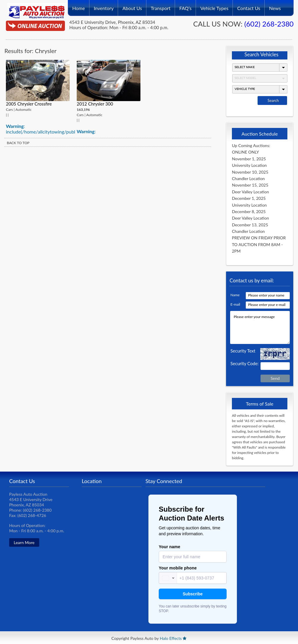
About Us (132, 6)
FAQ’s (185, 6)
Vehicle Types (214, 6)
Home (79, 6)
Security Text (243, 351)
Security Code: (245, 363)
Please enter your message (260, 327)
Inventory (104, 6)
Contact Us (249, 6)
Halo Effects (171, 638)
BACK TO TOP (18, 143)
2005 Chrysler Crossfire (29, 104)
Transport (161, 6)
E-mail (235, 304)
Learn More (24, 542)
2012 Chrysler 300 (95, 104)
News (275, 6)
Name (235, 295)
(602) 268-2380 (269, 24)
